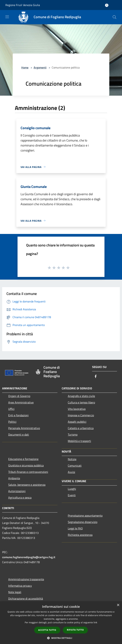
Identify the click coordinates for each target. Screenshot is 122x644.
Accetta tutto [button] (47, 630)
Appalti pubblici (77, 422)
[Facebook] (96, 377)
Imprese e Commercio (81, 415)
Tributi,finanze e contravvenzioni (28, 472)
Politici (12, 422)
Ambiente (14, 478)
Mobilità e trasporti (79, 441)
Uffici (11, 409)
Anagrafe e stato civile (81, 396)
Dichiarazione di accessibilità (26, 598)
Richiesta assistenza (80, 535)
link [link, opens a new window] (95, 622)
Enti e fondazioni (18, 415)
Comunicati (75, 466)
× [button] (118, 605)
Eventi (72, 495)
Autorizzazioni (17, 491)
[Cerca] (114, 17)
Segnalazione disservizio (83, 522)
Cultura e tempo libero (81, 402)
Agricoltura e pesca (20, 497)
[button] (61, 638)
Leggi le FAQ (75, 528)
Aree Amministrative (21, 402)
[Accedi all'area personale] (107, 5)
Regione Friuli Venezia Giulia (23, 5)
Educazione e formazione (23, 459)
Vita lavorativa (77, 409)
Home (25, 67)
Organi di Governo (19, 396)
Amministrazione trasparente (26, 579)
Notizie (72, 459)
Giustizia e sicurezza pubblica (26, 465)
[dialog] (61, 623)
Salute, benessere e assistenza (27, 485)
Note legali (15, 592)
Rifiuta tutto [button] (75, 630)
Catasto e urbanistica (81, 428)
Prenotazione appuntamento (85, 516)
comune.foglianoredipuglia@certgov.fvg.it (29, 557)
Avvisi (71, 472)
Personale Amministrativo (24, 428)
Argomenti (40, 67)
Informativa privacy (20, 586)
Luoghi (72, 489)
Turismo (73, 435)
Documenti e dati (19, 435)
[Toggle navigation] (7, 17)
